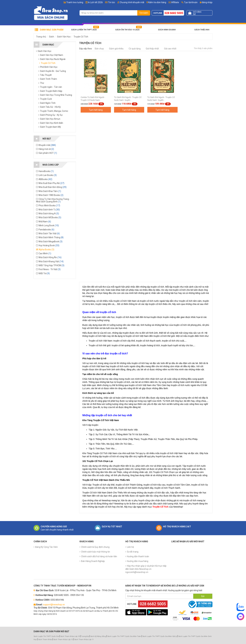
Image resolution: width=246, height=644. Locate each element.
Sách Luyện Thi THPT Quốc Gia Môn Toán (124, 636)
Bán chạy (99, 49)
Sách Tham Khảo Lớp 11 (84, 640)
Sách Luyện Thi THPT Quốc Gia (46, 636)
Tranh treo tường (75, 2)
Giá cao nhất (170, 49)
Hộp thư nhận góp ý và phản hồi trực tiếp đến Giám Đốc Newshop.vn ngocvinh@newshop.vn (146, 569)
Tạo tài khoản (189, 2)
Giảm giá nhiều (116, 49)
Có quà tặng (135, 49)
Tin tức (112, 2)
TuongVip (85, 636)
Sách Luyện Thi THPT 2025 (84, 30)
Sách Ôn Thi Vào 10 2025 (127, 30)
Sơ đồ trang (133, 552)
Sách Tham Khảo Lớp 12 (63, 640)
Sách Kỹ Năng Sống (98, 636)
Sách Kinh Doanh (167, 30)
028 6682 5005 (174, 13)
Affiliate (174, 2)
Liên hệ (130, 547)
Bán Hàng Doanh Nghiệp (93, 561)
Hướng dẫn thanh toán (138, 556)
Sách (51, 37)
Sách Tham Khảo (45, 640)
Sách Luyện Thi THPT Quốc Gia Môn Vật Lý (160, 636)
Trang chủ (41, 37)
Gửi (203, 596)
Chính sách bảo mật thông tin (96, 552)
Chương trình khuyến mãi (132, 2)
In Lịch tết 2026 (95, 2)
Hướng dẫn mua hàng (138, 561)
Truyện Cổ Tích (81, 37)
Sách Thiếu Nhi (202, 30)
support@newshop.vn (54, 605)
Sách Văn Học (64, 37)
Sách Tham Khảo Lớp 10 (70, 636)
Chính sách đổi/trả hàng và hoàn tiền (99, 556)
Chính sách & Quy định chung (95, 547)
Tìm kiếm (144, 13)
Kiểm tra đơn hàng (157, 2)
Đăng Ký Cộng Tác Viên (46, 547)
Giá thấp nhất (152, 49)
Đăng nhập (206, 2)
